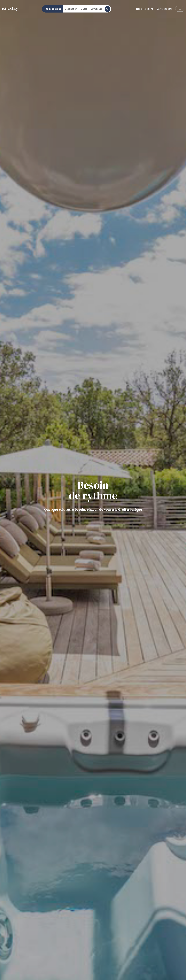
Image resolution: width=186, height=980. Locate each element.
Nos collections (145, 9)
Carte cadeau (164, 9)
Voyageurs (97, 9)
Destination (71, 9)
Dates (84, 9)
